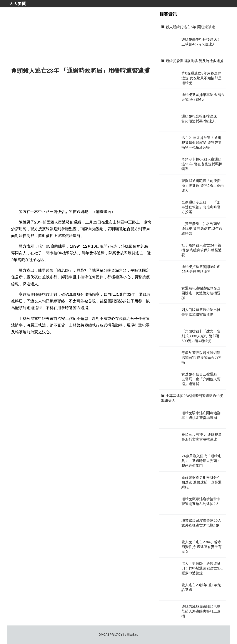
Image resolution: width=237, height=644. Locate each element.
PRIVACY (116, 635)
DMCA (103, 635)
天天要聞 (18, 4)
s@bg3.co (131, 635)
